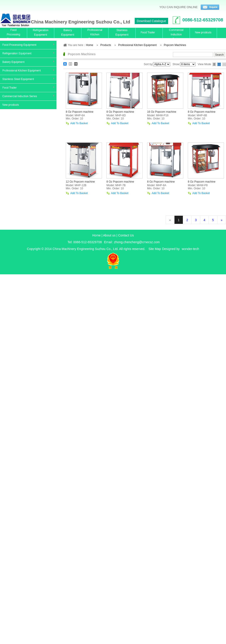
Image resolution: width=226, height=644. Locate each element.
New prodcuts (11, 105)
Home (96, 235)
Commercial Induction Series (20, 96)
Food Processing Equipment (19, 45)
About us (109, 235)
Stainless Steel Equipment (18, 79)
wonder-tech (190, 249)
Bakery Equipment (13, 62)
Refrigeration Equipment (17, 53)
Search (219, 55)
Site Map (155, 249)
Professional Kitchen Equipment (21, 71)
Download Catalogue (151, 21)
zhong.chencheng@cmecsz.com (137, 242)
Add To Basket (79, 123)
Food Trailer (9, 88)
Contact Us (126, 235)
